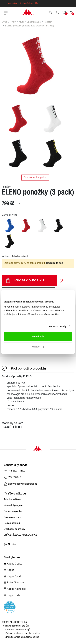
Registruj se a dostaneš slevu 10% (22, 3)
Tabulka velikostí (20, 256)
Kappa (9, 570)
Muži (21, 22)
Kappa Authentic (15, 589)
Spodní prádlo (34, 22)
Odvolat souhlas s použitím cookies (23, 633)
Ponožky (48, 22)
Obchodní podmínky (14, 529)
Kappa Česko (13, 564)
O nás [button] (10, 545)
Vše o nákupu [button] (15, 494)
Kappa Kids (12, 596)
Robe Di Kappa (14, 583)
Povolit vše (38, 336)
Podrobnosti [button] (24, 368)
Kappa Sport (12, 577)
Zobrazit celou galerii (35, 178)
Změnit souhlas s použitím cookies (22, 637)
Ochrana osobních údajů (18, 630)
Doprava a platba (13, 511)
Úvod (4, 22)
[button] (57, 13)
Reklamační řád (12, 523)
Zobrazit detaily (58, 326)
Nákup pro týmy (12, 517)
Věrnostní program (14, 505)
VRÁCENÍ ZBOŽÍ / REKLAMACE (21, 535)
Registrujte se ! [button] (54, 263)
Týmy (13, 22)
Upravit (38, 347)
